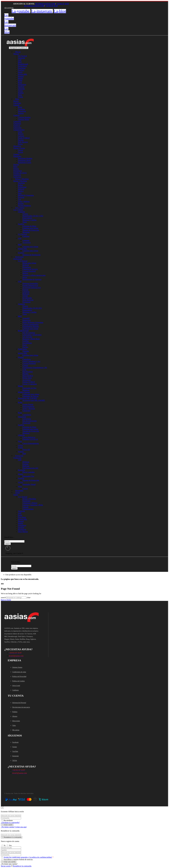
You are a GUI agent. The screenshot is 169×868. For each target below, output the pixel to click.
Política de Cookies (18, 681)
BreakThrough (23, 331)
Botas (20, 107)
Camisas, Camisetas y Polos (33, 505)
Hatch (20, 72)
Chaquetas (17, 124)
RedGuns (26, 294)
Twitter (15, 747)
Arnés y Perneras (29, 409)
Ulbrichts (21, 89)
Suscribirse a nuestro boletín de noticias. (17, 860)
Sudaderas (17, 175)
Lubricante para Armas (31, 394)
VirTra (20, 91)
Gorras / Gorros (19, 148)
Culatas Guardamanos (31, 324)
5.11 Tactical (23, 261)
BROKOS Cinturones (26, 195)
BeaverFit (22, 470)
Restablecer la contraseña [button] (22, 866)
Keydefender (27, 298)
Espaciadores (27, 218)
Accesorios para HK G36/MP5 (34, 400)
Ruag (20, 83)
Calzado (16, 105)
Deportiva (17, 146)
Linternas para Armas (30, 228)
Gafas (20, 132)
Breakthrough (23, 64)
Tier (19, 199)
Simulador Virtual (29, 484)
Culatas (25, 365)
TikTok (15, 761)
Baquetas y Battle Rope (31, 339)
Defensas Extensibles (30, 283)
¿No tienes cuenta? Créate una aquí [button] (14, 827)
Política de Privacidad (19, 676)
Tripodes (26, 351)
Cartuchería (27, 415)
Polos (15, 167)
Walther (21, 93)
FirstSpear (22, 68)
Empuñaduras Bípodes (31, 327)
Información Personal (19, 703)
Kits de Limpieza (29, 333)
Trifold (25, 296)
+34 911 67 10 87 (63, 4)
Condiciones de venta (19, 672)
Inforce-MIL (23, 74)
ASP (20, 60)
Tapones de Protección (31, 230)
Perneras (21, 197)
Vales (14, 725)
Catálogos (15, 690)
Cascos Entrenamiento (31, 443)
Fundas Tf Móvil (29, 382)
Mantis (20, 78)
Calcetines (17, 103)
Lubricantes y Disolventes (32, 335)
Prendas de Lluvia (20, 173)
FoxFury (21, 70)
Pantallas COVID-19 (30, 439)
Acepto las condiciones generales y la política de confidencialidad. (28, 857)
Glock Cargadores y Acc (31, 361)
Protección (26, 423)
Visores (25, 214)
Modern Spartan (24, 392)
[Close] (2, 808)
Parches (21, 140)
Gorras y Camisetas (30, 384)
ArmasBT (26, 318)
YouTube (15, 751)
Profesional (22, 187)
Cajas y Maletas (24, 201)
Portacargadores (28, 406)
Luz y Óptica (18, 210)
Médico (21, 191)
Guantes (16, 154)
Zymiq (20, 447)
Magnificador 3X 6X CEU (32, 308)
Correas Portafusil (29, 271)
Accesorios (27, 242)
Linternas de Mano (29, 226)
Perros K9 (26, 450)
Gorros (20, 152)
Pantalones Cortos (25, 162)
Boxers (16, 101)
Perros (20, 144)
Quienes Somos (17, 667)
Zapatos (21, 113)
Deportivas (22, 111)
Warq (20, 95)
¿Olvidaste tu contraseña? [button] (10, 822)
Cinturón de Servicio (30, 269)
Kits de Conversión (30, 421)
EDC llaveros (23, 142)
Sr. (4, 845)
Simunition (22, 85)
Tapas (25, 222)
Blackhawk (22, 530)
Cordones (21, 109)
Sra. (9, 845)
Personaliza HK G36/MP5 (28, 398)
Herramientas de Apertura (32, 279)
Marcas (16, 54)
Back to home (6, 600)
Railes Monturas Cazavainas (33, 322)
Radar (20, 80)
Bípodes (25, 374)
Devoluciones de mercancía (21, 707)
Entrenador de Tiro (29, 388)
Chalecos (17, 126)
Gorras (20, 150)
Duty (20, 193)
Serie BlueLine (28, 300)
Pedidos (15, 712)
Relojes (21, 134)
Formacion (26, 302)
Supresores (27, 320)
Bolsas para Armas (29, 263)
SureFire (21, 87)
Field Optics (22, 66)
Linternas (26, 236)
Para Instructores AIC (30, 468)
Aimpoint (21, 58)
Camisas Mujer (24, 119)
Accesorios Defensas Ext (32, 288)
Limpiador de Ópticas (30, 396)
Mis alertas (16, 730)
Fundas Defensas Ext (30, 286)
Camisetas (17, 121)
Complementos (19, 130)
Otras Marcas (23, 532)
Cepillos (26, 341)
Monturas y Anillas (30, 220)
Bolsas (20, 185)
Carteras (21, 136)
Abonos (15, 716)
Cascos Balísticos (29, 437)
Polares (16, 169)
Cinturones (17, 128)
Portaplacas (18, 171)
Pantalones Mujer (24, 160)
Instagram (15, 756)
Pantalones (17, 156)
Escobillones (27, 343)
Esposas (25, 290)
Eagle (20, 515)
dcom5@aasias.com (45, 4)
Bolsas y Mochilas (20, 181)
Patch (25, 345)
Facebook (15, 742)
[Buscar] (16, 598)
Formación (17, 458)
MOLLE (21, 189)
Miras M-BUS (28, 376)
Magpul (21, 76)
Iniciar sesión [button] (6, 866)
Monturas (26, 232)
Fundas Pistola (28, 404)
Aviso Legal (16, 686)
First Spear (22, 517)
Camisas (17, 115)
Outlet (16, 495)
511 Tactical (22, 56)
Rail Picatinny (28, 372)
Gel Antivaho (27, 337)
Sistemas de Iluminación (31, 255)
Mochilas (21, 183)
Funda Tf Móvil (24, 138)
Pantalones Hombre (25, 158)
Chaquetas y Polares (30, 503)
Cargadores (27, 359)
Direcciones (16, 721)
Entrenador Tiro (28, 476)
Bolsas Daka (27, 378)
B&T (20, 62)
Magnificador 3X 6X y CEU (33, 216)
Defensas (26, 462)
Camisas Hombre (24, 117)
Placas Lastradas (29, 472)
